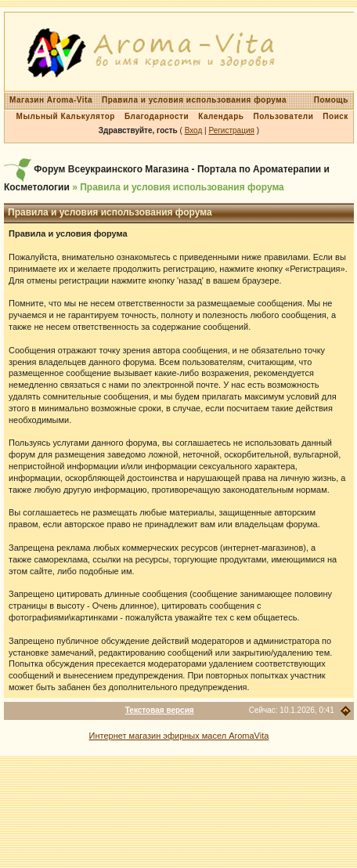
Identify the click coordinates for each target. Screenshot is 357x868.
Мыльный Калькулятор (66, 116)
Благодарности (157, 116)
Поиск (335, 116)
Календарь (221, 116)
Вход (194, 130)
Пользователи (283, 116)
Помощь (331, 100)
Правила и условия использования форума (194, 100)
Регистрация (231, 130)
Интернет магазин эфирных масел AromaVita (179, 736)
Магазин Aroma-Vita (51, 100)
